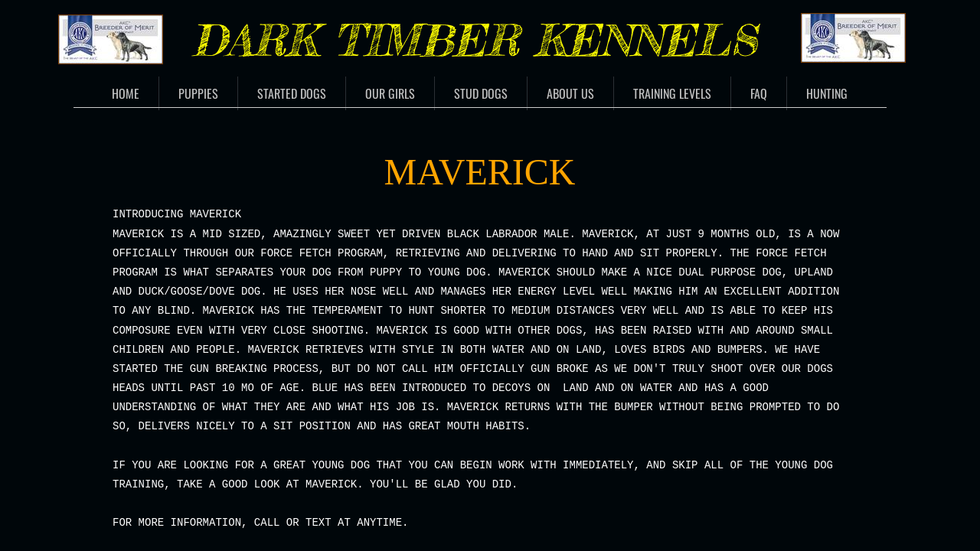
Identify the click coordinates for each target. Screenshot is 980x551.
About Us (570, 93)
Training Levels (672, 93)
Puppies (198, 93)
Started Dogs (292, 93)
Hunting (827, 93)
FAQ (759, 93)
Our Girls (390, 93)
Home (126, 93)
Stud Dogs (481, 93)
